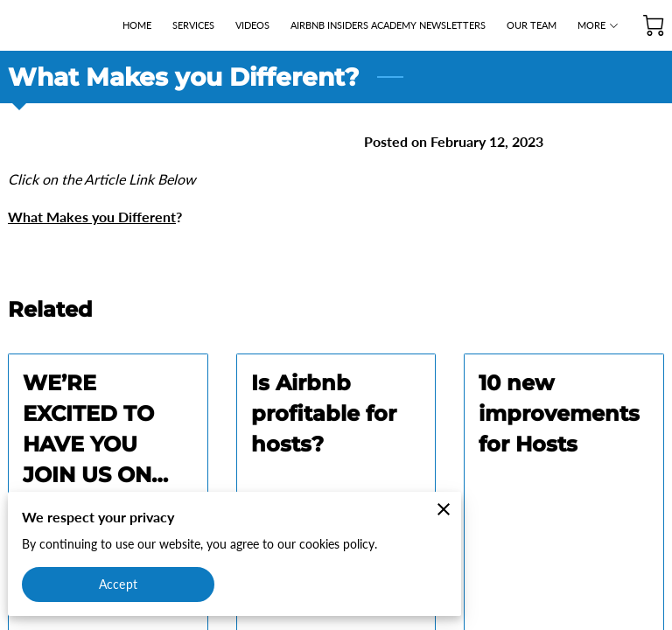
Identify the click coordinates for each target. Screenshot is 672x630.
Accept (118, 584)
